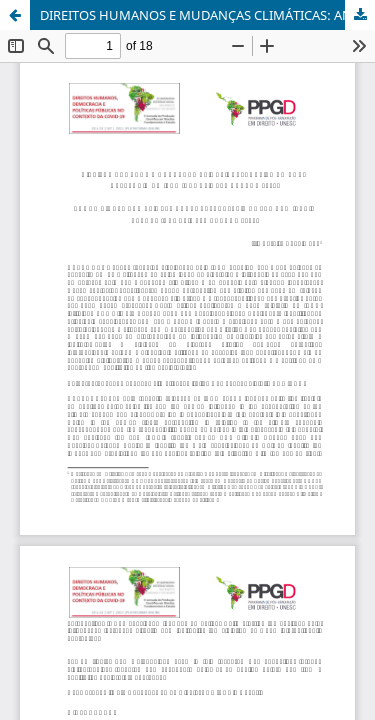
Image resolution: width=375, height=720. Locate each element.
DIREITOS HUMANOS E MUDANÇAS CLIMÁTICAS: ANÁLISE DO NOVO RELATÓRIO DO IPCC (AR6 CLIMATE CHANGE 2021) (207, 15)
